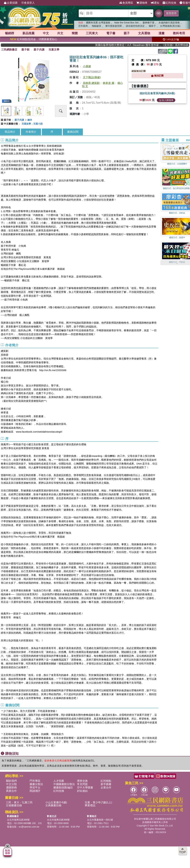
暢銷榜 (10, 33)
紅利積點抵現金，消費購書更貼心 (34, 39)
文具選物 (144, 33)
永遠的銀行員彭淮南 (169, 23)
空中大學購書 (85, 788)
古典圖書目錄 (53, 805)
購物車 (142, 3)
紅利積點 (106, 781)
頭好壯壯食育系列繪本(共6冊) (157, 93)
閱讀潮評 (35, 791)
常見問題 (82, 784)
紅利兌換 (169, 3)
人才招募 (59, 781)
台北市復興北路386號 (18, 820)
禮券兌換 (82, 781)
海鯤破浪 (96, 26)
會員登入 (28, 3)
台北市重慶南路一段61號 (100, 820)
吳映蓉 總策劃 (91, 83)
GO (159, 13)
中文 (46, 33)
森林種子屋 (148, 23)
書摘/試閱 (73, 132)
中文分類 (11, 784)
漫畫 (162, 33)
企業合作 (106, 788)
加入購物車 (166, 100)
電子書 (111, 33)
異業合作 (11, 791)
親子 (127, 33)
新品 (28, 33)
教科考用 (179, 33)
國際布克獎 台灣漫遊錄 (98, 23)
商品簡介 (10, 132)
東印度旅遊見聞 (113, 26)
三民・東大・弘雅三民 (19, 802)
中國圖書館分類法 (64, 784)
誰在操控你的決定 (135, 26)
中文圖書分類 (11, 124)
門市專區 (35, 781)
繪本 (30, 120)
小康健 (87, 66)
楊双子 (152, 26)
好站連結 (82, 791)
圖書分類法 (36, 784)
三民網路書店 (9, 50)
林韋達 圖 (108, 83)
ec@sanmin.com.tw (29, 827)
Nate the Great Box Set (126, 23)
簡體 (75, 33)
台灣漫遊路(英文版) (170, 26)
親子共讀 (39, 50)
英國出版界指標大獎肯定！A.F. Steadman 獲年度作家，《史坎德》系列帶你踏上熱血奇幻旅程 (147, 45)
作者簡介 (31, 132)
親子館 (25, 50)
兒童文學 (54, 50)
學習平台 (35, 788)
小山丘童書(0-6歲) (56, 802)
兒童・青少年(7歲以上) (98, 802)
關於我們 (11, 781)
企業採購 (11, 3)
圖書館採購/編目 (63, 788)
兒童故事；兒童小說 (32, 124)
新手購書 (106, 784)
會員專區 (126, 3)
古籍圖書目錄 (14, 805)
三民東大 (92, 33)
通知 (155, 3)
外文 (60, 33)
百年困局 (83, 26)
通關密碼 (11, 788)
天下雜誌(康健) (92, 77)
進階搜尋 (171, 13)
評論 (163, 51)
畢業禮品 (90, 805)
